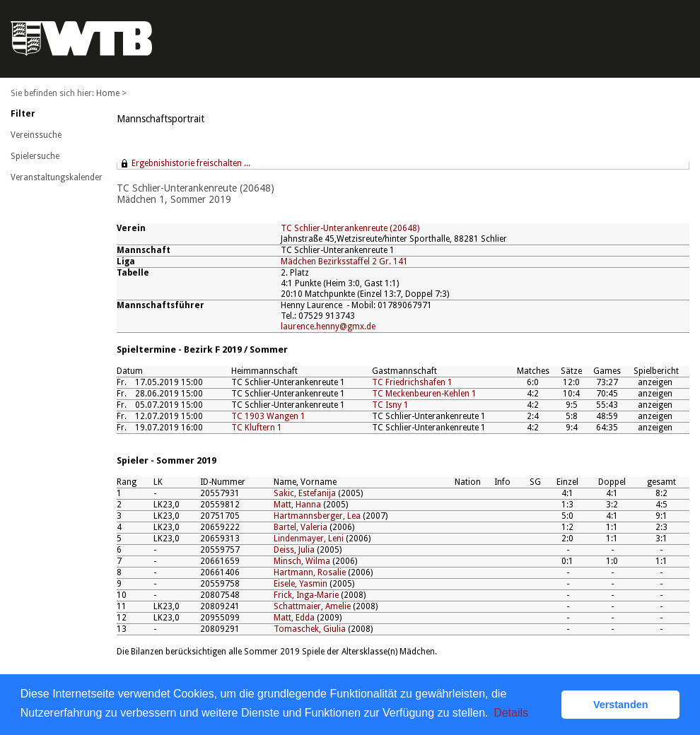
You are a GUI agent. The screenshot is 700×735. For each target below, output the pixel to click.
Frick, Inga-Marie (306, 595)
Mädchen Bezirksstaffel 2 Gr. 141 (344, 261)
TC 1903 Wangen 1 (268, 416)
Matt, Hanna (297, 505)
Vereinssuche (36, 135)
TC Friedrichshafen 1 (412, 382)
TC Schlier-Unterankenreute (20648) (350, 228)
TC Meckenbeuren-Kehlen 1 (424, 394)
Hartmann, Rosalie (310, 572)
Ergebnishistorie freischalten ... (191, 163)
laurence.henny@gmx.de (328, 327)
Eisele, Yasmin (301, 584)
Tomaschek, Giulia (310, 629)
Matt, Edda (294, 618)
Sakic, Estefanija (305, 493)
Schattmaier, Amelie (312, 606)
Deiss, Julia (294, 550)
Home (108, 93)
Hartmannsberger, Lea (317, 516)
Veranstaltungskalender (57, 177)
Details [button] (511, 713)
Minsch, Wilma (302, 561)
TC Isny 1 (390, 405)
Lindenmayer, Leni (309, 539)
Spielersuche (35, 156)
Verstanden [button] (621, 705)
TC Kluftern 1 (257, 428)
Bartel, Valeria (301, 527)
